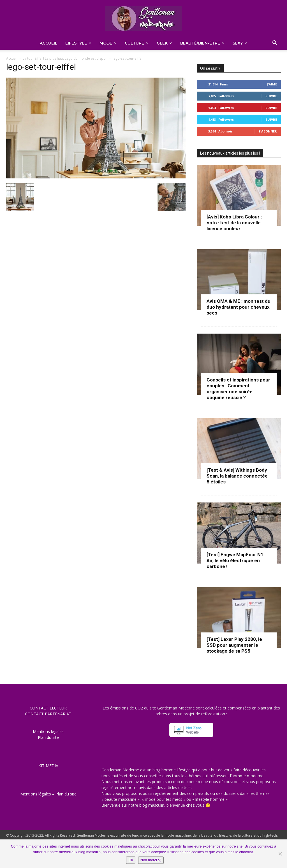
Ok (131, 860)
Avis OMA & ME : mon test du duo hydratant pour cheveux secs (239, 307)
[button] (275, 44)
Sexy (240, 43)
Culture (137, 43)
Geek (164, 43)
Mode (108, 43)
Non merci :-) (151, 860)
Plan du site (48, 737)
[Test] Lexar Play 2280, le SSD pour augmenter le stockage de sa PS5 (234, 645)
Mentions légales (48, 731)
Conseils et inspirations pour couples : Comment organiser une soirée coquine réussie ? (238, 389)
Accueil (49, 43)
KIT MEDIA (48, 766)
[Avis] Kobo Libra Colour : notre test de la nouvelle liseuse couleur (234, 223)
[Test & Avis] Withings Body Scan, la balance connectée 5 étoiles (237, 476)
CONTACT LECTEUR (48, 708)
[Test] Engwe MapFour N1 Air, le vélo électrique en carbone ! (235, 560)
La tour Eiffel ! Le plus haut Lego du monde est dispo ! (65, 58)
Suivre (271, 96)
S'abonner (268, 131)
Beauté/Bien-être (202, 43)
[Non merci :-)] (280, 854)
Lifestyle (78, 43)
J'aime (272, 84)
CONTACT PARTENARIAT (48, 714)
